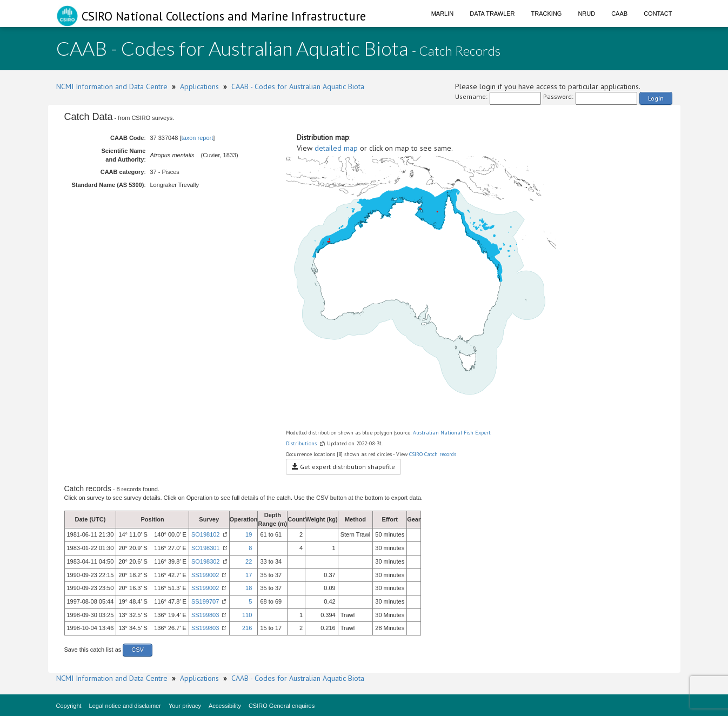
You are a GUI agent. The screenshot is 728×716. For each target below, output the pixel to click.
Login (656, 98)
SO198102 (206, 534)
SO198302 (206, 561)
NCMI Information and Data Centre (112, 86)
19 (249, 534)
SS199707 (205, 601)
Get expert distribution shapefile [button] (343, 467)
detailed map (336, 148)
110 (247, 615)
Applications (199, 86)
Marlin (443, 14)
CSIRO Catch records (433, 454)
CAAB (619, 14)
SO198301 (206, 548)
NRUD (586, 14)
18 (249, 588)
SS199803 (205, 615)
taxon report (198, 138)
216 (247, 628)
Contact (658, 14)
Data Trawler (492, 14)
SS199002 (205, 575)
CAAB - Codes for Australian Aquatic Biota (298, 86)
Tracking (547, 14)
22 (249, 561)
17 (249, 575)
